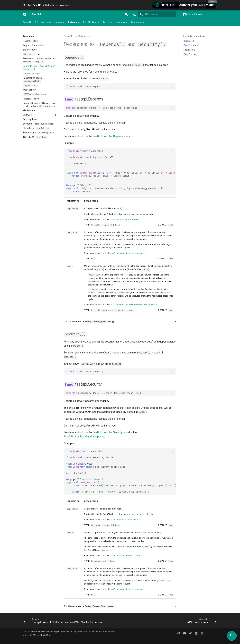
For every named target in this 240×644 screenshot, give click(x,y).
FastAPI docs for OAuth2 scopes (83, 437)
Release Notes (138, 22)
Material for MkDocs (43, 635)
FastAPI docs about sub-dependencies (127, 253)
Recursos (108, 22)
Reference (74, 22)
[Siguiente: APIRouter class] (201, 622)
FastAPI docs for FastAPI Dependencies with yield (132, 305)
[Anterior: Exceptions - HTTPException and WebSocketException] (64, 622)
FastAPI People (91, 22)
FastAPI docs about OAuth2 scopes (125, 556)
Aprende (60, 22)
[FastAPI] (25, 14)
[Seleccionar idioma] (134, 14)
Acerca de (122, 22)
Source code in (92, 322)
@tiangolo (61, 632)
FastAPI (27, 22)
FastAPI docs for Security (108, 432)
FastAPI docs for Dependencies (111, 136)
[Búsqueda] (157, 14)
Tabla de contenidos (194, 36)
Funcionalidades (43, 22)
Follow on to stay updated (47, 5)
